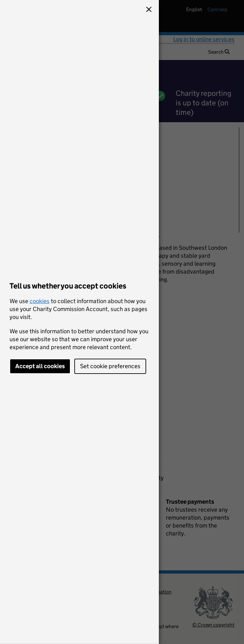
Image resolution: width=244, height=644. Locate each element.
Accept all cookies (40, 366)
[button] (149, 10)
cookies (40, 301)
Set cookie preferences (110, 366)
